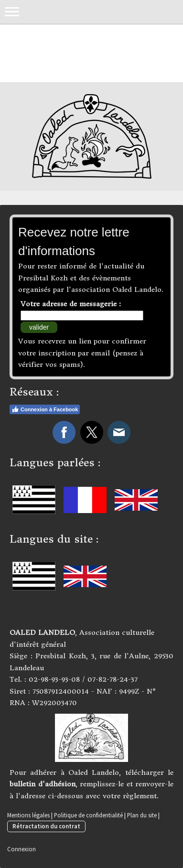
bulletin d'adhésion (43, 784)
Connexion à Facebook (45, 409)
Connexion (22, 849)
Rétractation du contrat (46, 826)
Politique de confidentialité (88, 815)
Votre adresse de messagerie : (71, 304)
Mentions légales (28, 815)
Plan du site (142, 815)
